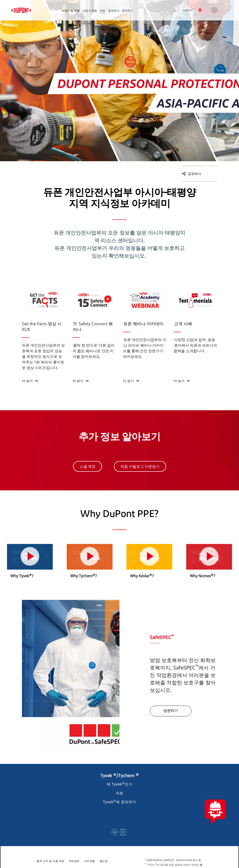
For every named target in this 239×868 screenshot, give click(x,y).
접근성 (104, 861)
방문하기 (171, 711)
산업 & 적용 (90, 11)
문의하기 (114, 11)
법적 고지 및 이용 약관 (50, 861)
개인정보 (74, 861)
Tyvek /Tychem (119, 776)
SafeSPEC (189, 11)
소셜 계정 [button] (88, 466)
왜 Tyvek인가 (119, 784)
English (203, 11)
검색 (179, 11)
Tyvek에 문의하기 (120, 802)
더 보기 (30, 381)
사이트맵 (90, 861)
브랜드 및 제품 (70, 11)
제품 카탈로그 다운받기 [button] (140, 466)
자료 (102, 11)
